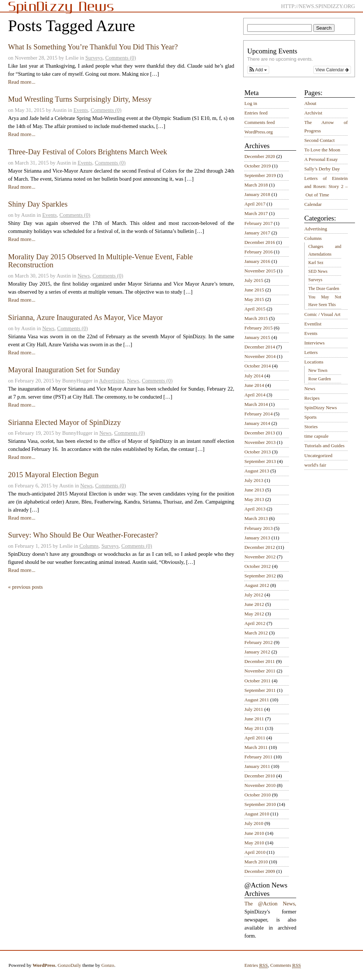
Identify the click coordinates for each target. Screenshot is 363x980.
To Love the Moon (322, 150)
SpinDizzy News (320, 408)
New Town (318, 370)
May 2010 (254, 843)
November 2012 (260, 557)
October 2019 (257, 166)
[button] (258, 70)
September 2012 (260, 576)
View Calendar (332, 70)
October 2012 (257, 566)
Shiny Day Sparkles (38, 204)
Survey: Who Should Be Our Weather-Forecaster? (83, 535)
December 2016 (260, 242)
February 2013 (258, 528)
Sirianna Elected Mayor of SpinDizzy (64, 422)
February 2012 (258, 642)
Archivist (313, 113)
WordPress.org (258, 132)
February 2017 (258, 223)
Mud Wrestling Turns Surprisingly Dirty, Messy (80, 99)
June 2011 (254, 719)
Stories (311, 427)
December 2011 (259, 661)
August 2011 (257, 700)
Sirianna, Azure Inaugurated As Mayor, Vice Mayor (85, 317)
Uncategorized (318, 455)
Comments (286, 965)
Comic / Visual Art (322, 314)
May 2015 (254, 299)
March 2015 (256, 318)
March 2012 (256, 633)
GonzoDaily (69, 965)
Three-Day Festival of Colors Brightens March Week (88, 152)
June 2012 (254, 604)
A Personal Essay (321, 159)
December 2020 (260, 156)
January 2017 (257, 233)
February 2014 (258, 414)
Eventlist (313, 324)
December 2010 (260, 776)
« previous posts (25, 587)
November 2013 (260, 442)
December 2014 (260, 347)
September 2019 (260, 175)
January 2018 (257, 194)
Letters (311, 352)
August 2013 (257, 471)
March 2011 (256, 747)
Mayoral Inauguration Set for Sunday (64, 370)
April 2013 (255, 509)
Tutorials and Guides (324, 446)
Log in (251, 103)
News (84, 276)
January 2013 (257, 538)
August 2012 (257, 585)
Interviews (314, 343)
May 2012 (254, 614)
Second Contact (319, 140)
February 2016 (258, 252)
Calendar (313, 204)
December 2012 (260, 547)
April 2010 (255, 852)
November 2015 (260, 271)
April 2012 (255, 623)
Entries (256, 965)
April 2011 (255, 738)
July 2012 (254, 595)
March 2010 (256, 862)
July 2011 (254, 709)
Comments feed (259, 122)
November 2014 (260, 356)
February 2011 (258, 757)
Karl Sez (316, 263)
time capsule (316, 436)
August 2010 (257, 814)
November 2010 (260, 785)
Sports (310, 417)
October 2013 (257, 452)
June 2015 (254, 290)
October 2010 (257, 795)
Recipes (312, 398)
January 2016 (257, 261)
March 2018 (256, 185)
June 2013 (254, 490)
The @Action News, (270, 904)
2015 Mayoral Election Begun (53, 475)
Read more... (22, 82)
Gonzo (108, 965)
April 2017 (255, 204)
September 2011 (260, 690)
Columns (89, 546)
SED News (318, 271)
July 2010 (254, 823)
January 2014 (257, 423)
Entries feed (256, 113)
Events (81, 110)
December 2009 (260, 871)
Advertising (112, 381)
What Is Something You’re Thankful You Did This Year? (93, 47)
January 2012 (257, 652)
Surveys (94, 58)
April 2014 (255, 395)
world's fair (315, 465)
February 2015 (258, 328)
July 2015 (254, 280)
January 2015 (257, 337)
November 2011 (260, 671)
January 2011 (257, 766)
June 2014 (254, 385)
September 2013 (260, 461)
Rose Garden (320, 379)
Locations (314, 362)
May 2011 (254, 728)
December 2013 (260, 433)
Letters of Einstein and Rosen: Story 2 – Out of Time (326, 186)
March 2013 (256, 518)
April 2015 (255, 309)
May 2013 (254, 499)
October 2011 (257, 681)
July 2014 (254, 376)
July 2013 (254, 480)
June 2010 (254, 833)
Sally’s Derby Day (322, 169)
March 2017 (256, 213)
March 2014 (256, 404)
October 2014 (257, 366)
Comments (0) (121, 58)
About (310, 103)
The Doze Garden (324, 289)
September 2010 (260, 804)
